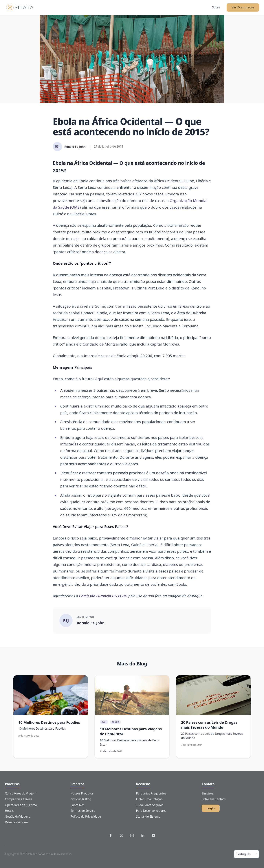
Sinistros (207, 793)
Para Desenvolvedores (151, 811)
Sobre (216, 7)
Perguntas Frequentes (151, 793)
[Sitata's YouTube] (153, 836)
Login (211, 808)
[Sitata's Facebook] (111, 836)
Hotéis (9, 811)
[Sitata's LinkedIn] (143, 836)
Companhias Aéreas (18, 799)
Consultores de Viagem (21, 793)
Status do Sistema (148, 816)
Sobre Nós (78, 805)
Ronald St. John (91, 623)
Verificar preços (243, 7)
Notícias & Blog (81, 799)
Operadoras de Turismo (21, 805)
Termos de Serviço (83, 811)
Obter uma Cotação (149, 799)
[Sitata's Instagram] (132, 836)
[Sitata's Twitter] (121, 836)
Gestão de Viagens (18, 816)
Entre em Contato (214, 799)
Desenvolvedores (17, 822)
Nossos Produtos (82, 793)
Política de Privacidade (86, 816)
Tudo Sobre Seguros (150, 805)
